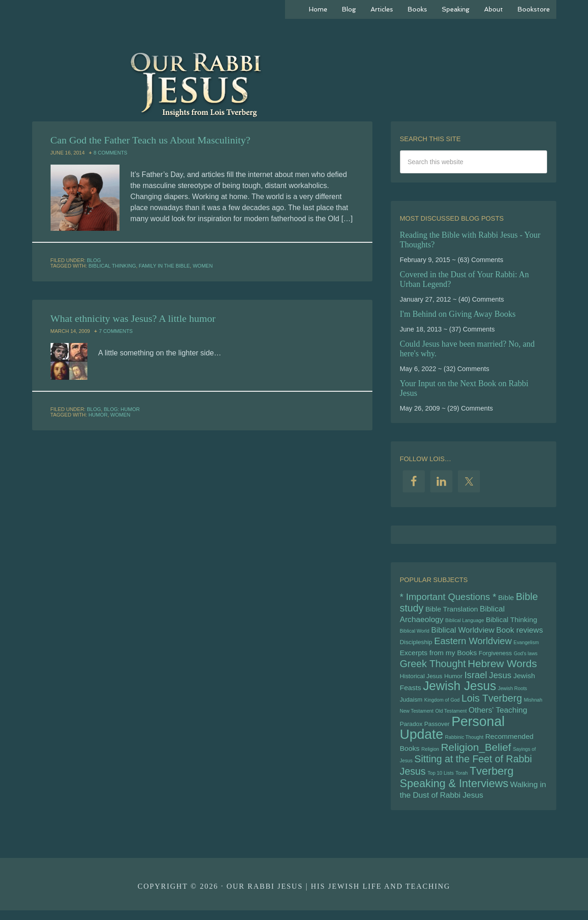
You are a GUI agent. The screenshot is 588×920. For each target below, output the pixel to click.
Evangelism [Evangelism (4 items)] (526, 645)
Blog (94, 260)
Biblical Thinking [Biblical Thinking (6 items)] (512, 621)
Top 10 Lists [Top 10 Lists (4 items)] (441, 782)
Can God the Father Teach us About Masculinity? (151, 140)
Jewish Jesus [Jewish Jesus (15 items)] (460, 691)
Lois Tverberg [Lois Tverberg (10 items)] (492, 704)
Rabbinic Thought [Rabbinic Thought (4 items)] (464, 744)
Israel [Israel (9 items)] (476, 679)
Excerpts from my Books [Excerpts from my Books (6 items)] (439, 656)
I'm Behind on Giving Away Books (458, 314)
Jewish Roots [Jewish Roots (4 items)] (512, 693)
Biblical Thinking (112, 266)
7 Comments (116, 331)
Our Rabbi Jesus (294, 83)
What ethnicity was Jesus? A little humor (133, 318)
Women (203, 266)
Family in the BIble (164, 266)
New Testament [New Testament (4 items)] (417, 717)
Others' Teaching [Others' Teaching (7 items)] (498, 716)
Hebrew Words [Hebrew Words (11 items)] (502, 667)
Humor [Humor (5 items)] (453, 680)
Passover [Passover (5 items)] (437, 730)
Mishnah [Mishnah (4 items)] (533, 705)
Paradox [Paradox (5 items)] (411, 730)
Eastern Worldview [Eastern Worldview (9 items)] (473, 644)
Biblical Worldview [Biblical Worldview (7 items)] (463, 632)
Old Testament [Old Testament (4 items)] (451, 717)
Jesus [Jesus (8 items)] (500, 679)
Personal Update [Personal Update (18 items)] (452, 734)
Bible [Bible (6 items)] (506, 598)
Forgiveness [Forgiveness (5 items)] (495, 656)
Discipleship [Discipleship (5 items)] (416, 645)
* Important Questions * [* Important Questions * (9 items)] (448, 597)
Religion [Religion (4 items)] (431, 756)
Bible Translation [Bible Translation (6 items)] (451, 610)
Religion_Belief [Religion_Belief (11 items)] (476, 754)
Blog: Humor (122, 409)
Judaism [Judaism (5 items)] (411, 705)
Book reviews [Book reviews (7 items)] (519, 632)
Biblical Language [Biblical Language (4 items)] (465, 622)
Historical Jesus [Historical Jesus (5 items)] (421, 680)
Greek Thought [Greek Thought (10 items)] (433, 667)
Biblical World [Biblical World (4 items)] (415, 633)
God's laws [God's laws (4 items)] (525, 657)
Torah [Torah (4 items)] (462, 782)
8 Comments (111, 153)
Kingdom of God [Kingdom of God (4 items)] (442, 705)
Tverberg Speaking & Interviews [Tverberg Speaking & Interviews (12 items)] (457, 786)
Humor (98, 415)
